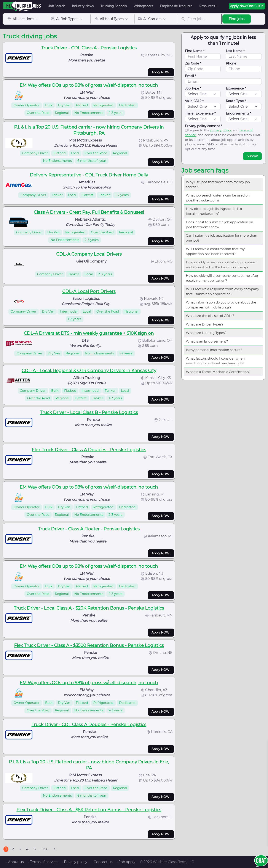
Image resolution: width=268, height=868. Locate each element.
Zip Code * (193, 63)
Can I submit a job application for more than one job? (222, 238)
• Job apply (126, 862)
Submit (252, 156)
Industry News (83, 6)
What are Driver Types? (205, 324)
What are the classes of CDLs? (210, 316)
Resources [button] (207, 6)
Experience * (236, 88)
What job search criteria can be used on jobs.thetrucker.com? (218, 198)
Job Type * (193, 88)
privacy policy (221, 130)
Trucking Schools (114, 6)
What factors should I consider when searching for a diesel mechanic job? (215, 361)
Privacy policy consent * (204, 126)
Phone (231, 63)
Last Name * (235, 51)
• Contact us (102, 862)
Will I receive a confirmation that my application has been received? (215, 251)
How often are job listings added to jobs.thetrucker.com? (214, 211)
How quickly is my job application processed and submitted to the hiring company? (221, 265)
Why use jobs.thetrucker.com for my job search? (218, 184)
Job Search (57, 6)
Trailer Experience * (200, 113)
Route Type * (236, 101)
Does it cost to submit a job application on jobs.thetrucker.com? (219, 225)
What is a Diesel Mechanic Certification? (218, 372)
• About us (15, 862)
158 (46, 849)
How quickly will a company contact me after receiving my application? (222, 278)
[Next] (55, 849)
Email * (191, 76)
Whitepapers (143, 6)
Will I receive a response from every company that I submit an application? (222, 291)
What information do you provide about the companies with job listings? (221, 305)
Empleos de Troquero (176, 6)
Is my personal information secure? (214, 350)
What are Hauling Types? (206, 333)
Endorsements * (239, 113)
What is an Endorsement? (207, 341)
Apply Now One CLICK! (247, 6)
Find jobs (237, 19)
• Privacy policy (75, 862)
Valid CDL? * (194, 101)
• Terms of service (43, 862)
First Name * (195, 51)
